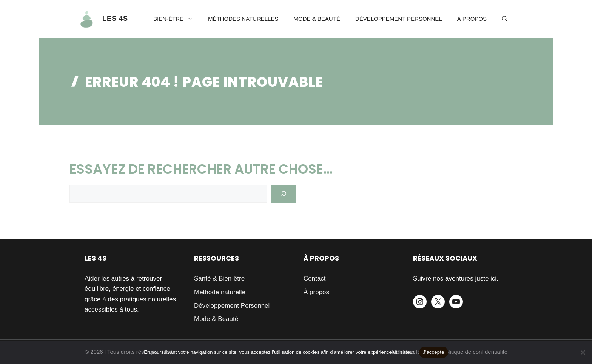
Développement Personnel (399, 19)
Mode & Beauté (317, 19)
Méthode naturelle (220, 292)
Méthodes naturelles (243, 19)
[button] (505, 19)
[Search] (284, 194)
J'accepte (434, 352)
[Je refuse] (583, 352)
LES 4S (115, 19)
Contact (315, 278)
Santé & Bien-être (219, 278)
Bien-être (177, 19)
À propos (472, 19)
